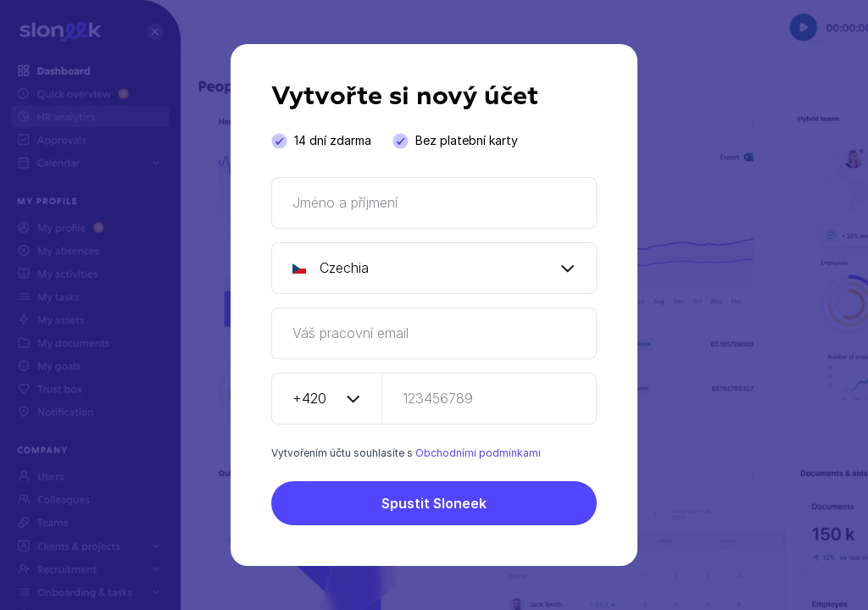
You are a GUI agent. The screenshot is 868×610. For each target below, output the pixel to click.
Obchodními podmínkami (478, 453)
